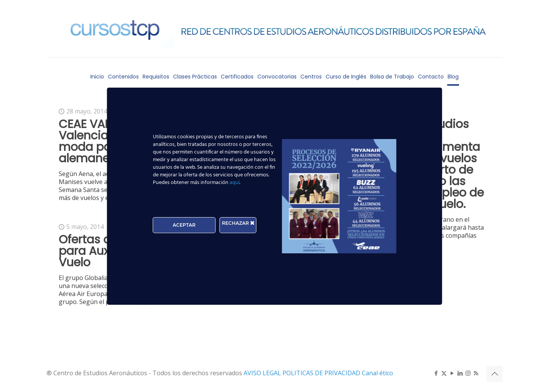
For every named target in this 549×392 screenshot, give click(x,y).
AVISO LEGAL (263, 373)
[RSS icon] (476, 373)
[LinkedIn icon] (460, 373)
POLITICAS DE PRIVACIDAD (322, 373)
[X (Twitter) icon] (444, 373)
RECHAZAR (238, 223)
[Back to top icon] (494, 374)
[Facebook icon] (436, 373)
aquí (234, 183)
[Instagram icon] (468, 373)
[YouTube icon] (452, 373)
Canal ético (377, 373)
